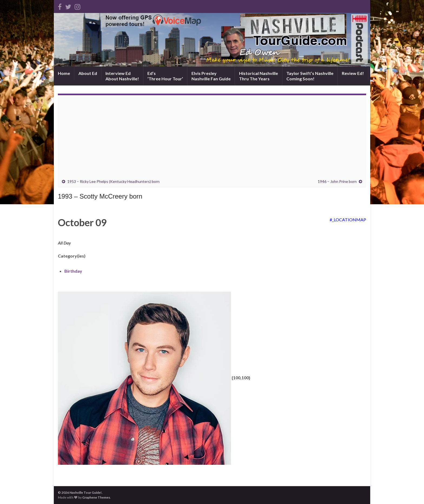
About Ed (88, 73)
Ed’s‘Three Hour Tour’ (165, 76)
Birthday (73, 271)
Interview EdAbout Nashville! (122, 76)
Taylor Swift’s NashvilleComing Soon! (310, 76)
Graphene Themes (96, 497)
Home (64, 73)
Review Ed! (353, 73)
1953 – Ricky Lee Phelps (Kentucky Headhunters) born (113, 181)
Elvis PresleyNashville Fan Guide (211, 76)
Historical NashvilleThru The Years (259, 76)
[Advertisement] (212, 139)
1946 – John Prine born (337, 181)
